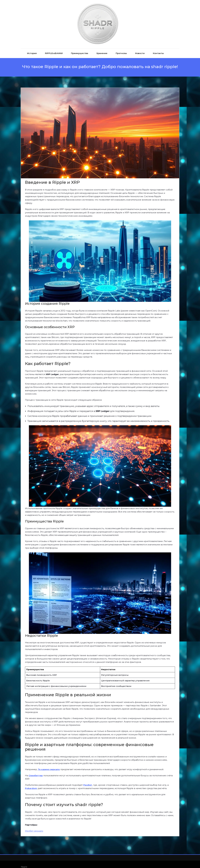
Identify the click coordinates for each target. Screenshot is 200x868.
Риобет (88, 780)
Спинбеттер (36, 770)
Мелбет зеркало (34, 826)
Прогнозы (121, 48)
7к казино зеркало (49, 764)
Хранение (102, 48)
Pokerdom (31, 783)
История (32, 48)
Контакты (158, 48)
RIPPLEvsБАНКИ (54, 48)
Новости (140, 48)
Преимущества (80, 48)
